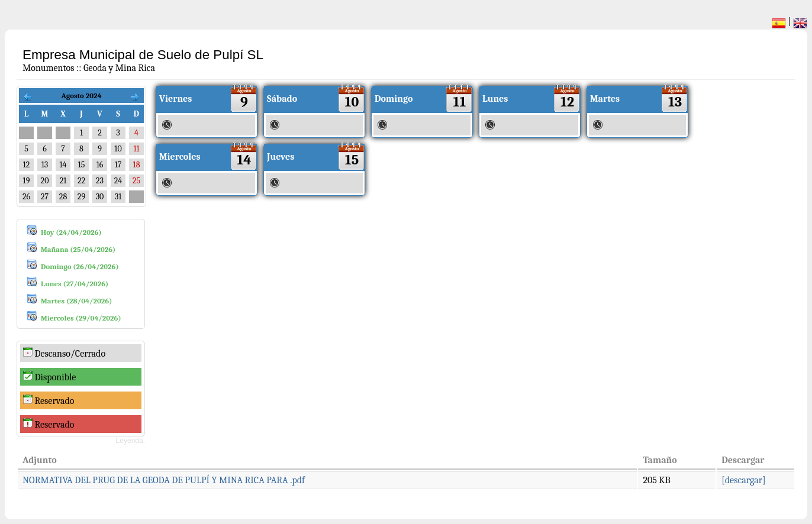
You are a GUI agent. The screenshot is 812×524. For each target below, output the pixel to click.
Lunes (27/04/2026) (75, 284)
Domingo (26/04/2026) (80, 266)
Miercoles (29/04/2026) (81, 318)
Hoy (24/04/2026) (71, 232)
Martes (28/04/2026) (76, 301)
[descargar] (743, 480)
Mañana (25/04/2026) (78, 249)
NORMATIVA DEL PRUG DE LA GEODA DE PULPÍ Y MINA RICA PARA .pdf (164, 480)
